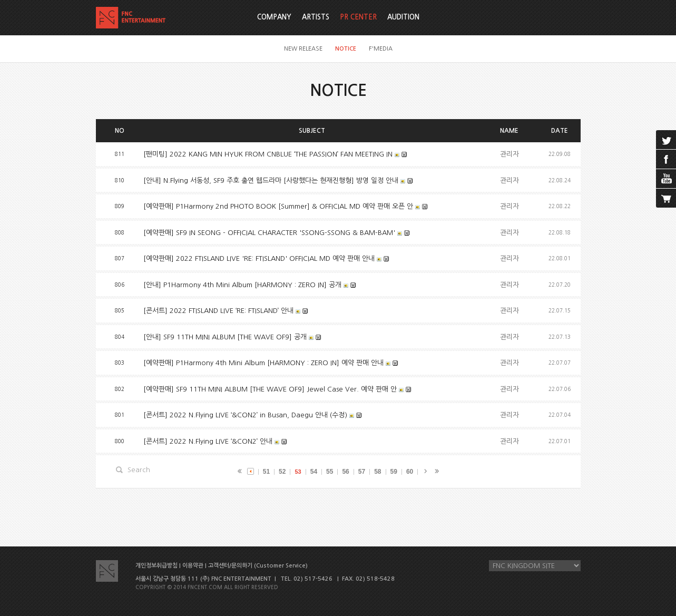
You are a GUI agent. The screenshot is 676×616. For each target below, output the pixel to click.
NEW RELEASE (303, 49)
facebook (666, 159)
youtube (666, 179)
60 (410, 472)
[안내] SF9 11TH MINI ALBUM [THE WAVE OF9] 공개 (225, 337)
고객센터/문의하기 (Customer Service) (258, 566)
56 (345, 472)
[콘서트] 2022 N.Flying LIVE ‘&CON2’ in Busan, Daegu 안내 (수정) (245, 415)
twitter (666, 140)
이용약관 (193, 566)
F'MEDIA (381, 49)
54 (314, 472)
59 (394, 472)
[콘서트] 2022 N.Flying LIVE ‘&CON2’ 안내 (208, 441)
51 (266, 472)
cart (666, 198)
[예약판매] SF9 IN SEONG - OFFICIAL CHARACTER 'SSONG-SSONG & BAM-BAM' (270, 233)
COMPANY (274, 17)
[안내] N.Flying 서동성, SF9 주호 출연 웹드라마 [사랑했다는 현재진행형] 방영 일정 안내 (271, 180)
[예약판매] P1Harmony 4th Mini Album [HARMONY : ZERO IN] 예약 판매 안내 (263, 363)
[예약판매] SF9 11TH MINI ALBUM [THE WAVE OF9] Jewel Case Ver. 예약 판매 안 (270, 389)
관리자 (510, 154)
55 (330, 472)
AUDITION (403, 17)
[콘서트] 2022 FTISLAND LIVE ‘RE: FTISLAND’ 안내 (218, 311)
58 (378, 472)
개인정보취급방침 (156, 566)
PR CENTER (358, 17)
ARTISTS (316, 17)
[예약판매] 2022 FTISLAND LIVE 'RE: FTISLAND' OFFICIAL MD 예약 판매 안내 (259, 258)
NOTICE (346, 49)
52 (282, 472)
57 (362, 472)
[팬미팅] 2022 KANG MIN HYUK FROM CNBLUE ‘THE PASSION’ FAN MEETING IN (268, 154)
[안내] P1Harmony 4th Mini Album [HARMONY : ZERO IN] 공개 (242, 285)
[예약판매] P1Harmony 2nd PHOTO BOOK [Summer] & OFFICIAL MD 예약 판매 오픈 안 (278, 206)
